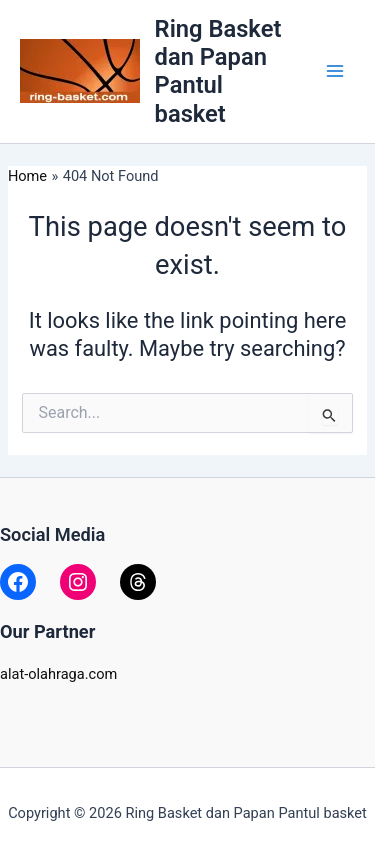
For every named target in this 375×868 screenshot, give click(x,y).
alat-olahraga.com (58, 674)
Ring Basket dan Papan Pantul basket (218, 71)
